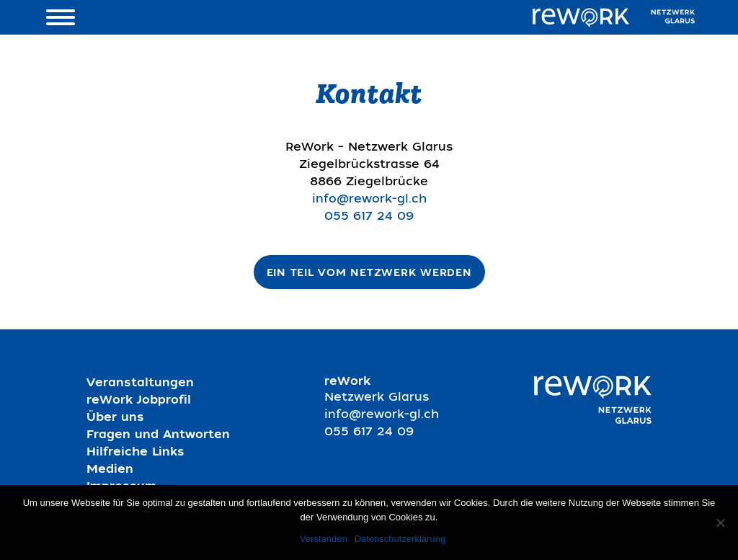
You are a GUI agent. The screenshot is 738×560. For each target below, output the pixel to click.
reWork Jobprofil (139, 401)
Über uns (115, 419)
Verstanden (324, 539)
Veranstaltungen (140, 384)
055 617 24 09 (369, 218)
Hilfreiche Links (135, 453)
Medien (110, 471)
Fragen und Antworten (158, 436)
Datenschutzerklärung (400, 539)
